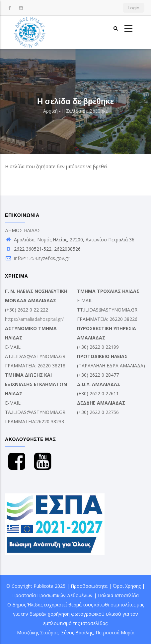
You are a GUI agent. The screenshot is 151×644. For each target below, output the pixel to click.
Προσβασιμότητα (89, 586)
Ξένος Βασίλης (77, 633)
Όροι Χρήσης (127, 586)
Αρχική (50, 111)
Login (134, 8)
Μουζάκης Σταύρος (38, 633)
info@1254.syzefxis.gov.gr (37, 258)
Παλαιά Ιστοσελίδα (118, 595)
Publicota (43, 586)
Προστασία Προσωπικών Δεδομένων (52, 595)
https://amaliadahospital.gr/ (34, 319)
